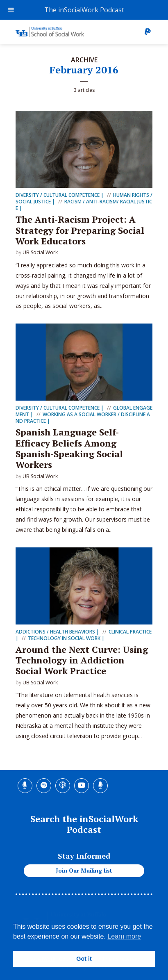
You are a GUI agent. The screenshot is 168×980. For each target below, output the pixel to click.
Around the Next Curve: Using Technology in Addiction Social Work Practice (82, 660)
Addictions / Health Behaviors (55, 632)
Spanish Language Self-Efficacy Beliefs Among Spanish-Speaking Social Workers (69, 448)
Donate (148, 32)
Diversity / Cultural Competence (58, 195)
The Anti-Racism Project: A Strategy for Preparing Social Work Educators (80, 230)
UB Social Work (40, 252)
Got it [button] (84, 959)
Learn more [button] (124, 936)
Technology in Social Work (64, 638)
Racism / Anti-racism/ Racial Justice (84, 205)
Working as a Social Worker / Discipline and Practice (83, 418)
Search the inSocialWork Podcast (84, 824)
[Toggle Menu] (11, 10)
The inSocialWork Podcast (84, 10)
